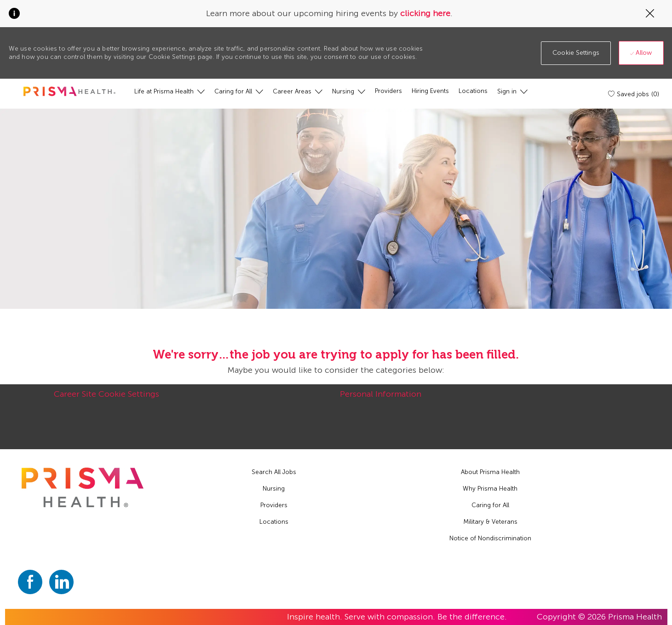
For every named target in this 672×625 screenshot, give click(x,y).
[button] (576, 53)
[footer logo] (82, 488)
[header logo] (69, 91)
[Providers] (388, 91)
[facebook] (30, 582)
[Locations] (473, 91)
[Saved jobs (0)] (634, 94)
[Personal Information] (381, 399)
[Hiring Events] (430, 91)
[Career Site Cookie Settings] (106, 399)
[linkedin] (61, 582)
